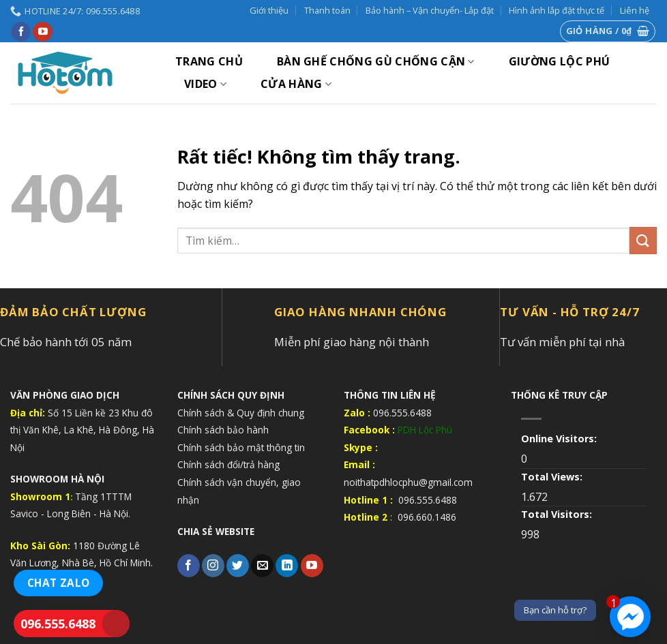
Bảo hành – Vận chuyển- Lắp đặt (430, 10)
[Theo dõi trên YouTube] (43, 32)
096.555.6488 (58, 624)
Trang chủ (209, 61)
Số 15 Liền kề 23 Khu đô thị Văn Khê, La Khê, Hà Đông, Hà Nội (82, 430)
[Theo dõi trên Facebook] (21, 32)
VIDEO (205, 84)
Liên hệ (635, 10)
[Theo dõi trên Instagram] (213, 566)
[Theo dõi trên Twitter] (238, 566)
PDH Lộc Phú (425, 430)
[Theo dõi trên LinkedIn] (287, 566)
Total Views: (553, 477)
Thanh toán (327, 10)
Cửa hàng (296, 84)
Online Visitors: (560, 439)
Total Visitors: (558, 514)
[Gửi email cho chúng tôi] (262, 566)
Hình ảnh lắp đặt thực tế (557, 10)
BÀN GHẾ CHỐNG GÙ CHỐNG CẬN (376, 61)
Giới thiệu (269, 10)
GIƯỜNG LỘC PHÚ (559, 61)
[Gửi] (643, 240)
